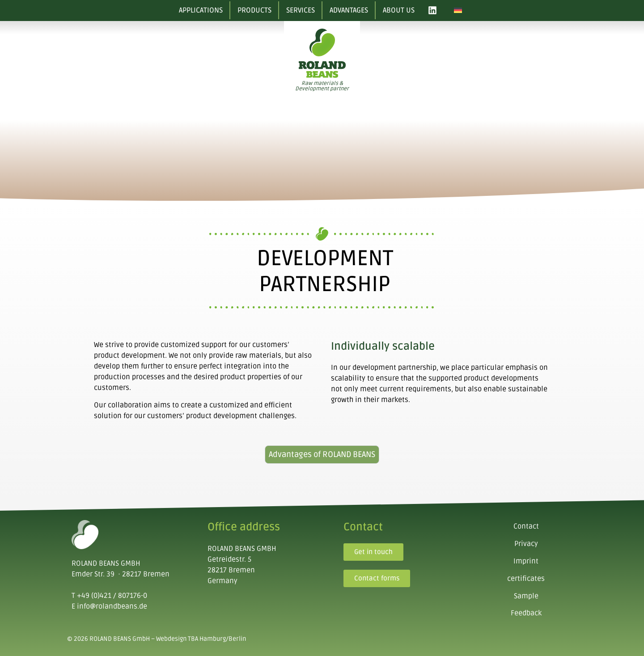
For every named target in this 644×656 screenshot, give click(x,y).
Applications (201, 10)
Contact (526, 526)
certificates (526, 579)
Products (254, 10)
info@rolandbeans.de (112, 606)
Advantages (349, 10)
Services (301, 10)
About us (399, 10)
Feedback (526, 613)
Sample (526, 596)
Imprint (526, 561)
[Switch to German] (458, 11)
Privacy (526, 544)
